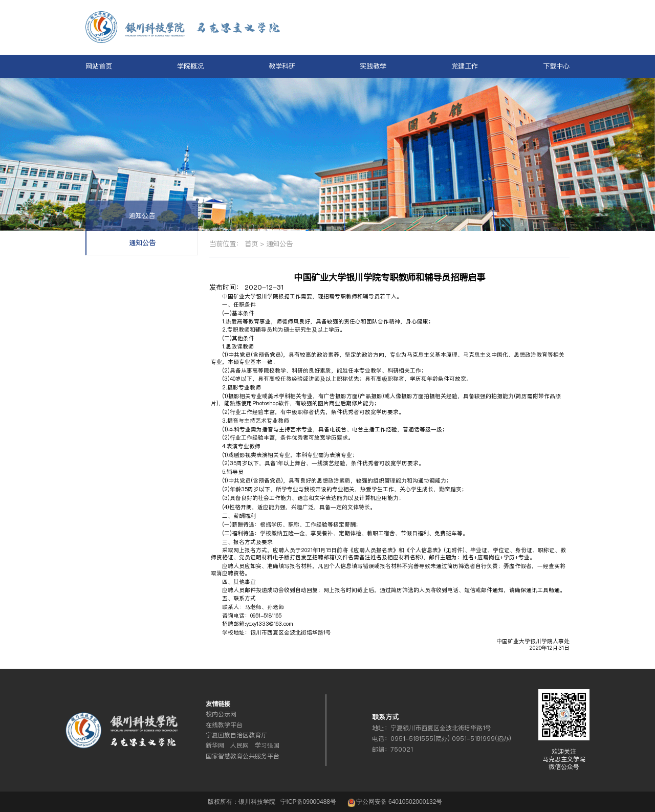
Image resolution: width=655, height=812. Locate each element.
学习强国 (267, 745)
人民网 (239, 745)
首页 (251, 244)
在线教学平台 (224, 725)
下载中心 (556, 66)
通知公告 (142, 215)
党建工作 (465, 66)
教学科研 (282, 66)
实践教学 (373, 66)
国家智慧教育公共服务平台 (243, 756)
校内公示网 (221, 714)
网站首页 (99, 66)
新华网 (215, 745)
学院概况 (190, 66)
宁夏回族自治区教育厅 (236, 735)
